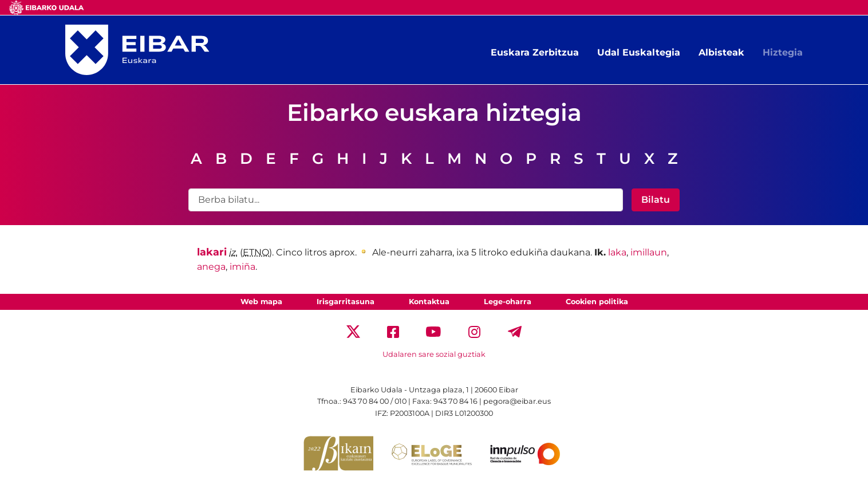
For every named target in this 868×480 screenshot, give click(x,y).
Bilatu (656, 200)
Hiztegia (783, 52)
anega (211, 267)
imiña (242, 267)
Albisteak (721, 52)
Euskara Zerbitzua (535, 52)
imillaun (649, 252)
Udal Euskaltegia (639, 52)
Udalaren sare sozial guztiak (434, 354)
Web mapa (261, 302)
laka (617, 252)
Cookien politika (597, 302)
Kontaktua (429, 302)
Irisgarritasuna (346, 302)
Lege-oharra (508, 302)
